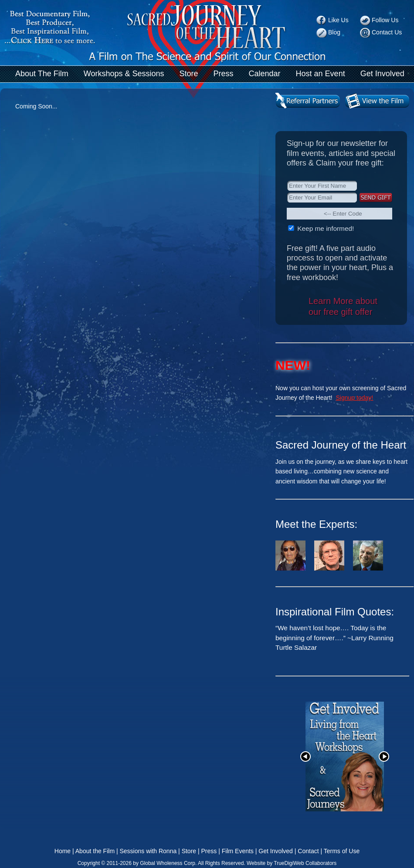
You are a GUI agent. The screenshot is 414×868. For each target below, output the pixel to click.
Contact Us (387, 32)
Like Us (338, 20)
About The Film (42, 74)
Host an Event (321, 74)
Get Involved (382, 74)
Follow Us (385, 20)
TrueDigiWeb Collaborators (305, 863)
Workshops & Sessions (124, 74)
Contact (308, 851)
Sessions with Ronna (148, 851)
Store (188, 74)
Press (224, 74)
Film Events (238, 851)
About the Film (95, 851)
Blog (334, 32)
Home (63, 851)
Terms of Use (342, 851)
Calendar (265, 74)
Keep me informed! (325, 228)
